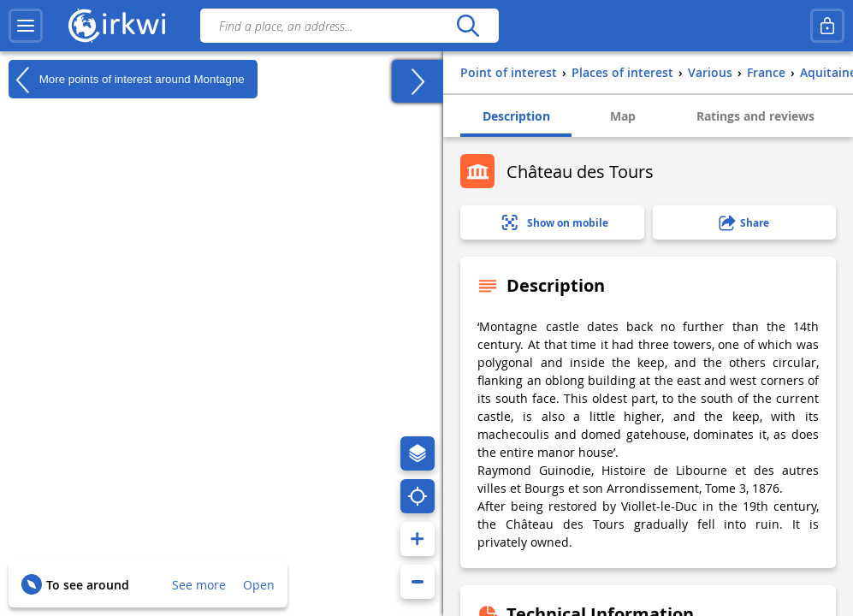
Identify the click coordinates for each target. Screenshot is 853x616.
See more (199, 585)
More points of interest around (127, 80)
